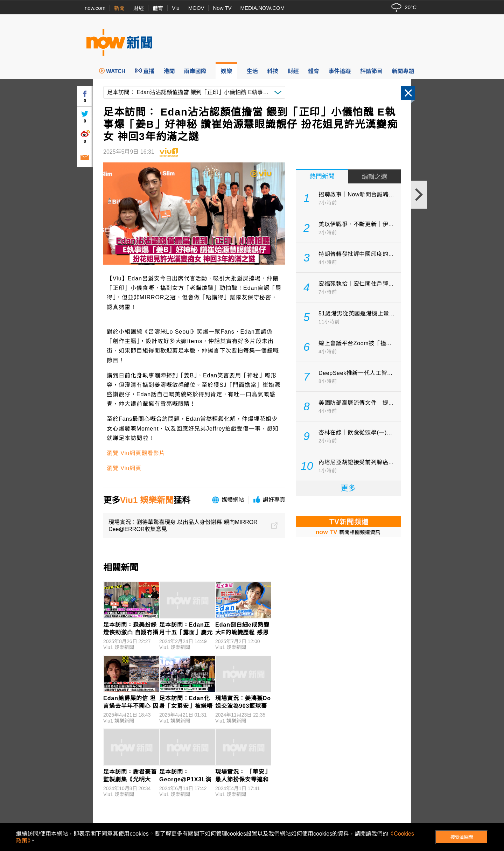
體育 (158, 8)
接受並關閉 (462, 837)
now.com (95, 8)
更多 (348, 488)
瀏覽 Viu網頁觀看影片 (136, 453)
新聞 (119, 8)
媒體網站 (233, 500)
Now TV (222, 8)
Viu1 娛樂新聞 (147, 500)
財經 (139, 8)
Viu (176, 8)
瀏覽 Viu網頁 (124, 468)
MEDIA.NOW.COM (263, 8)
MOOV (196, 8)
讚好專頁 (274, 500)
